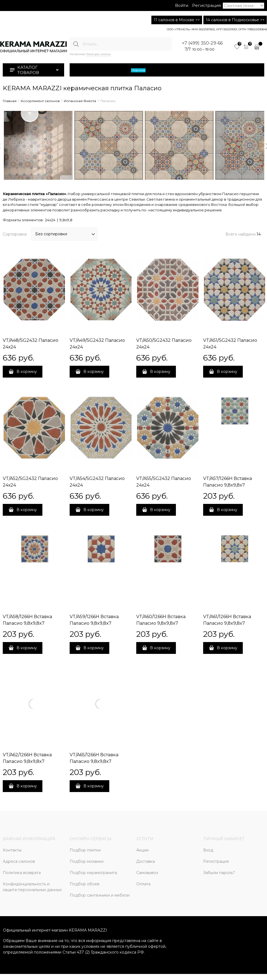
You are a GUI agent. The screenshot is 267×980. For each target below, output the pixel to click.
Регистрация (206, 5)
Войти (182, 5)
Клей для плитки (99, 54)
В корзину (27, 372)
